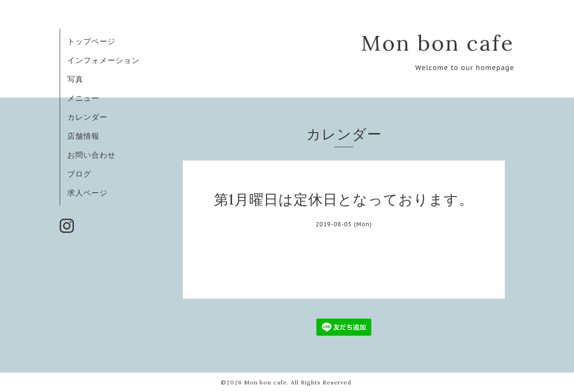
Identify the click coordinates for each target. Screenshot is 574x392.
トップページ (91, 41)
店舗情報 (83, 136)
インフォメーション (103, 60)
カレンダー (87, 117)
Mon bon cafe (438, 43)
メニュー (83, 98)
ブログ (79, 174)
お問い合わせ (91, 155)
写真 (75, 79)
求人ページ (87, 193)
